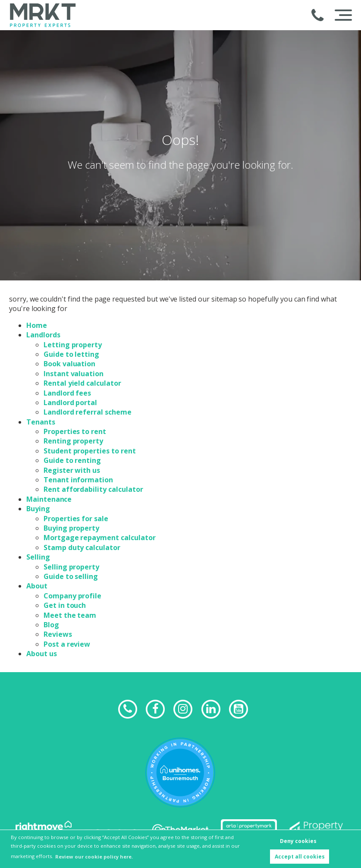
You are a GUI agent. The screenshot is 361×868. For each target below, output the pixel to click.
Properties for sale (76, 519)
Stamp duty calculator (82, 547)
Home (37, 325)
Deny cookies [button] (298, 841)
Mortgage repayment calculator (100, 538)
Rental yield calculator (82, 383)
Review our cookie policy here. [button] (94, 857)
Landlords (43, 335)
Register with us (72, 470)
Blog (51, 625)
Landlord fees (67, 393)
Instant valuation (74, 374)
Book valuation (69, 364)
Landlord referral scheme (88, 412)
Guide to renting (72, 460)
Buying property (71, 528)
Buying (38, 509)
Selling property (71, 567)
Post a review (67, 644)
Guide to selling (71, 576)
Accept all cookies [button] (300, 857)
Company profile (72, 596)
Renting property (73, 441)
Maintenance (49, 499)
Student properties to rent (90, 451)
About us (42, 654)
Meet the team (70, 615)
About (37, 586)
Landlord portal (70, 403)
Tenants (41, 422)
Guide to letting (71, 354)
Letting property (73, 345)
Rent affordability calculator (93, 489)
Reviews (58, 634)
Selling (38, 557)
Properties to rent (75, 431)
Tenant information (78, 480)
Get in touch (65, 605)
